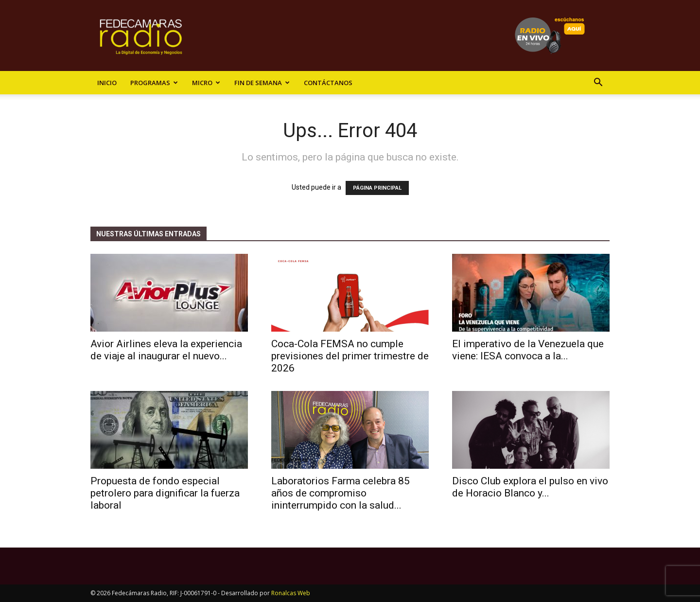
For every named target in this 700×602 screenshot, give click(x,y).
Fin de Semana (262, 83)
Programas (154, 83)
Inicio (107, 83)
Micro (206, 83)
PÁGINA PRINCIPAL (377, 188)
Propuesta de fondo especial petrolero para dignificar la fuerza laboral (165, 493)
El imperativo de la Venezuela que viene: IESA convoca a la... (528, 350)
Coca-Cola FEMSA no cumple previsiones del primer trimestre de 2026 (350, 356)
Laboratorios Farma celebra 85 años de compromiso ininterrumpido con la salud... (341, 493)
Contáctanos (328, 83)
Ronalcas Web (291, 593)
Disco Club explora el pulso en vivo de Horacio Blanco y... (530, 487)
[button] (598, 83)
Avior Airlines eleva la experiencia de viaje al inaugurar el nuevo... (166, 350)
